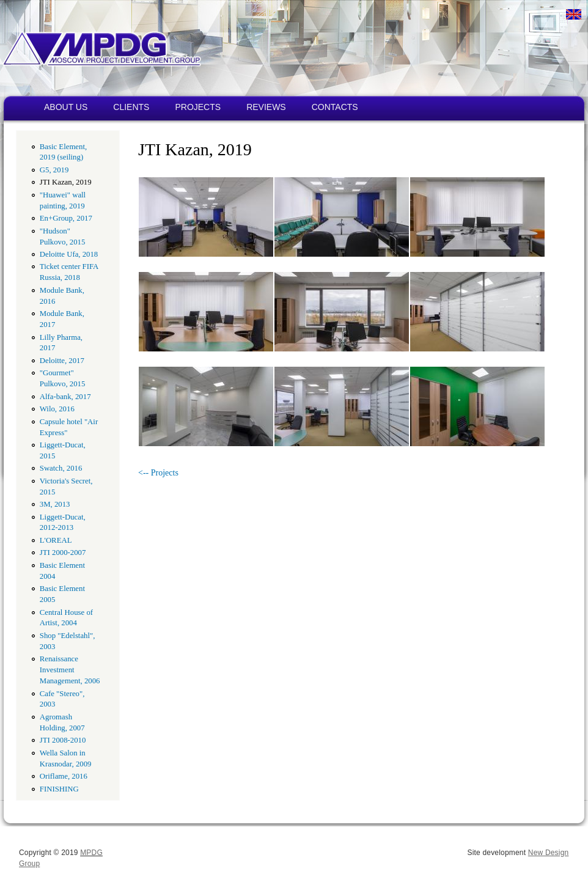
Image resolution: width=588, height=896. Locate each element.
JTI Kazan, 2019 (66, 182)
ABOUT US (66, 107)
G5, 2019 (54, 170)
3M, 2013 (55, 504)
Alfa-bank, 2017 (65, 397)
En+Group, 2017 (66, 218)
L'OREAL (56, 540)
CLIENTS (131, 107)
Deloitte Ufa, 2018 (69, 254)
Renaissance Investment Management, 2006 (70, 670)
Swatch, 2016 (61, 468)
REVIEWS (266, 107)
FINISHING (59, 789)
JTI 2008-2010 (63, 740)
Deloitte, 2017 (62, 361)
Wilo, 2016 (57, 409)
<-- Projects (158, 473)
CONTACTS (335, 107)
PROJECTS (198, 107)
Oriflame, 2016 (64, 776)
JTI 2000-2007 (63, 553)
